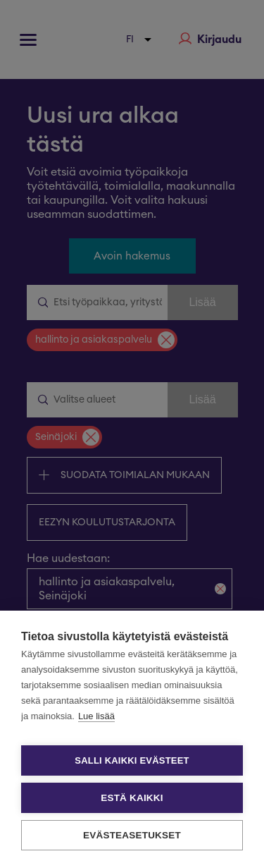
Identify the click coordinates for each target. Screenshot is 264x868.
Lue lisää (96, 716)
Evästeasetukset (132, 835)
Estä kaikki (132, 798)
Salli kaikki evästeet (132, 760)
